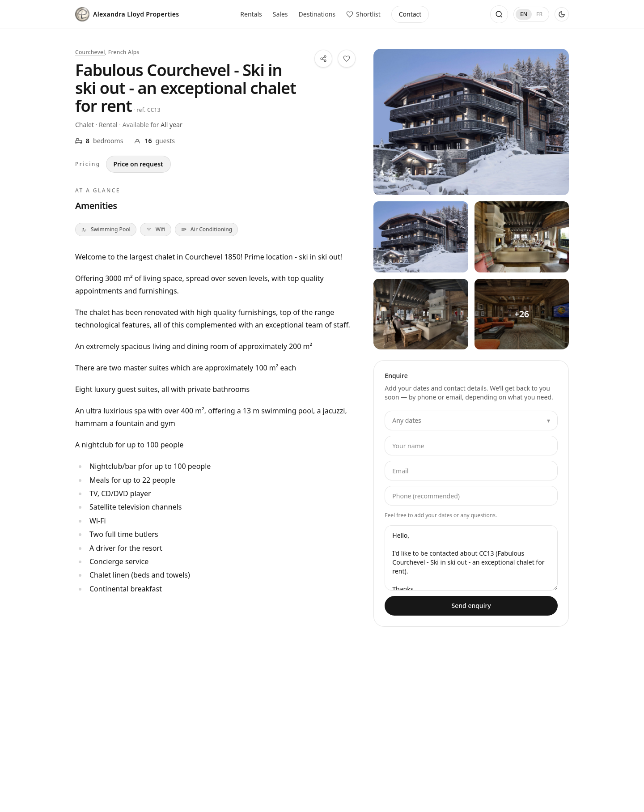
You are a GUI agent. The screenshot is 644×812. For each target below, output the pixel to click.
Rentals (251, 14)
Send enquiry (471, 606)
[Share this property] (323, 59)
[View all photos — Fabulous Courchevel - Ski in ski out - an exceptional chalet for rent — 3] (421, 314)
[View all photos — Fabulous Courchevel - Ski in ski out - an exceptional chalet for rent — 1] (421, 237)
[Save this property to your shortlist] (347, 59)
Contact (410, 14)
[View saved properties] (363, 14)
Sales (280, 14)
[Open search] (499, 14)
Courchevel (90, 52)
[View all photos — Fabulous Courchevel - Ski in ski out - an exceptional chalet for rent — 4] (522, 314)
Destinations (317, 14)
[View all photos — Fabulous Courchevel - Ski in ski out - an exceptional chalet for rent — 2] (522, 237)
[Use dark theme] (562, 14)
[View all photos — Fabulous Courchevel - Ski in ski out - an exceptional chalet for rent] (471, 122)
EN (524, 14)
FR (539, 14)
